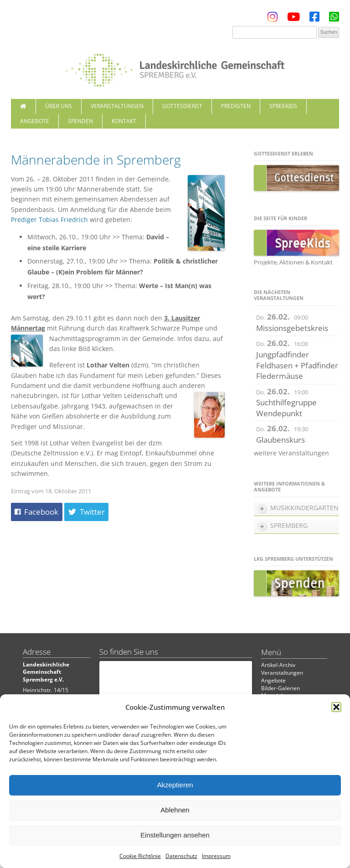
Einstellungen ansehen (175, 835)
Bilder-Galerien (281, 688)
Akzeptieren (175, 785)
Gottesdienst (182, 106)
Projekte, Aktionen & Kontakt (293, 262)
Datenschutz (181, 856)
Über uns (59, 106)
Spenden (80, 121)
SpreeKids (283, 106)
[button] (336, 707)
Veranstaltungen (117, 106)
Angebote (35, 121)
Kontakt (124, 121)
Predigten (236, 106)
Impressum (216, 856)
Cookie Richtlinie (140, 856)
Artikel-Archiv (278, 665)
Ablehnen (175, 810)
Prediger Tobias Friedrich (49, 220)
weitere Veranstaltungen (291, 453)
